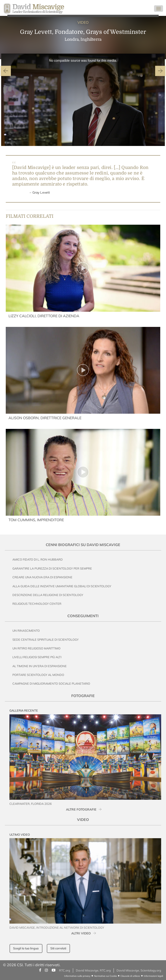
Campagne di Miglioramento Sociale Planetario (51, 683)
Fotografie (83, 696)
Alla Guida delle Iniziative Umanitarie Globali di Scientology (62, 586)
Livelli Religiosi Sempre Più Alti (37, 657)
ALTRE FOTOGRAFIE (81, 809)
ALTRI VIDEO (81, 933)
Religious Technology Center (37, 604)
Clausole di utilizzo (130, 976)
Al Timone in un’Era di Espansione (40, 666)
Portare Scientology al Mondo (38, 675)
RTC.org (65, 970)
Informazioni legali (153, 976)
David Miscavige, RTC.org (93, 970)
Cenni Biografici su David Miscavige (83, 545)
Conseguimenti (83, 616)
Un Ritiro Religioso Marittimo (36, 648)
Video (83, 820)
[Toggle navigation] (159, 9)
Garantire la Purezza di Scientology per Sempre (52, 568)
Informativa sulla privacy (77, 976)
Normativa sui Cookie (105, 976)
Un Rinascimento (26, 631)
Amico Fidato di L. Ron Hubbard (38, 559)
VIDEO (83, 22)
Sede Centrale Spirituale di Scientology (46, 640)
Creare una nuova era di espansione (42, 577)
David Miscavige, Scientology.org (139, 970)
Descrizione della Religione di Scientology (48, 595)
